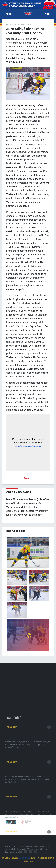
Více (48, 14)
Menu (9, 14)
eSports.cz (24, 864)
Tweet (27, 478)
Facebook (11, 759)
